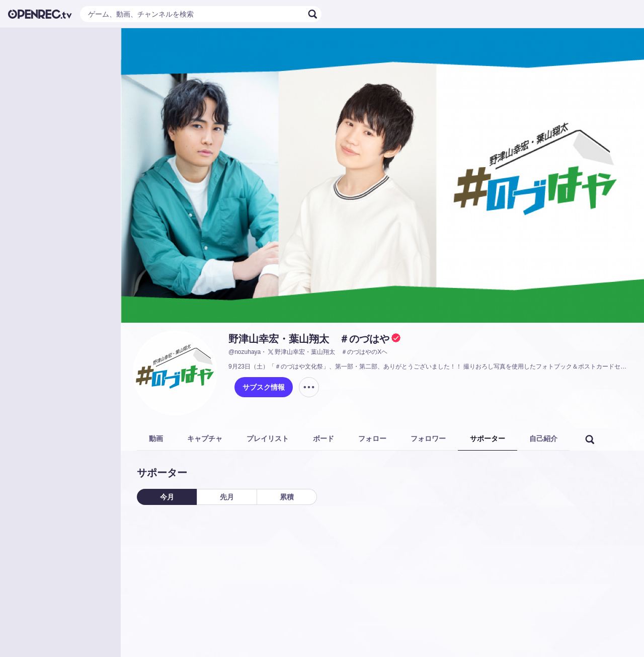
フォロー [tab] (372, 439)
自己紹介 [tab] (543, 439)
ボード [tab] (324, 439)
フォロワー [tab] (428, 439)
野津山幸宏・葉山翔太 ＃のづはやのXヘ (327, 352)
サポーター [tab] (488, 439)
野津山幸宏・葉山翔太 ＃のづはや (309, 339)
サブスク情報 (264, 387)
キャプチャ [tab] (205, 439)
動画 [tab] (156, 439)
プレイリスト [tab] (268, 439)
